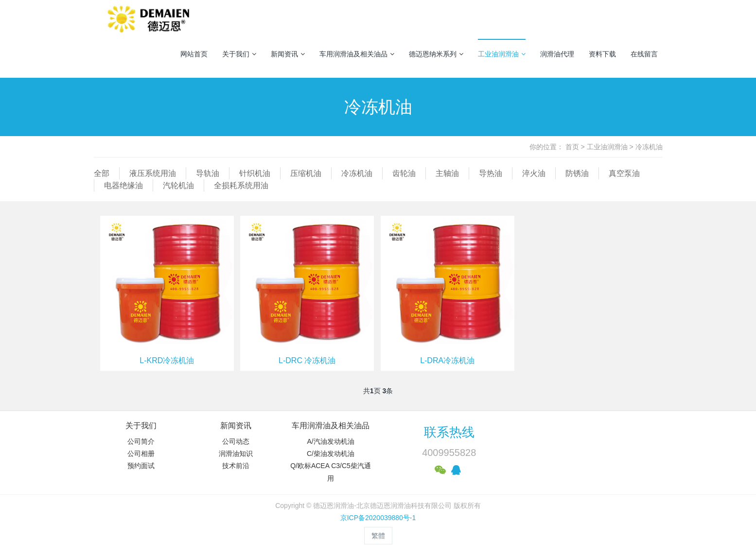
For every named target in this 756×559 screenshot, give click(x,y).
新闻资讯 (288, 54)
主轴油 (447, 173)
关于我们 (239, 54)
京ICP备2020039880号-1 (378, 518)
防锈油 (577, 173)
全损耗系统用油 (241, 185)
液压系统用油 (153, 173)
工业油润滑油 (502, 54)
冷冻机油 (649, 147)
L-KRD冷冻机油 (167, 360)
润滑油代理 (557, 54)
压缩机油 (306, 173)
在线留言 (644, 54)
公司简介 (141, 441)
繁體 (378, 536)
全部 (102, 173)
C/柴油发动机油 (331, 454)
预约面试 (141, 466)
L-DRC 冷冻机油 (307, 360)
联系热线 (449, 432)
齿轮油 (404, 173)
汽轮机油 (178, 185)
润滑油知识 (236, 454)
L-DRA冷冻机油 (447, 360)
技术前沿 (236, 466)
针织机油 (255, 173)
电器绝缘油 (123, 185)
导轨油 (208, 173)
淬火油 (534, 173)
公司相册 (141, 454)
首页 (572, 147)
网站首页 (194, 54)
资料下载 (602, 54)
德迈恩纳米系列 (436, 54)
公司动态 (236, 441)
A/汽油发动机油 (330, 441)
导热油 (491, 173)
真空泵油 (624, 173)
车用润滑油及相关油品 (357, 54)
